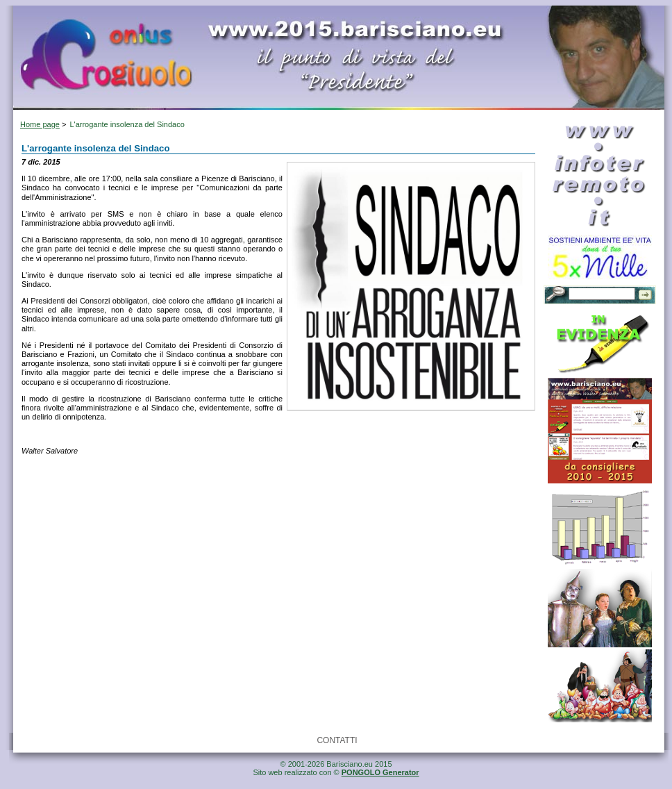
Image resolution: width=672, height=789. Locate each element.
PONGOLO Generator (380, 772)
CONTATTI (337, 740)
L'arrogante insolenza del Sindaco (127, 124)
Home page (40, 124)
